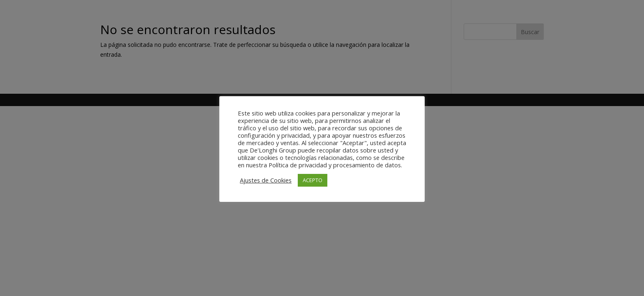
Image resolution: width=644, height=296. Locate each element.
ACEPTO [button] (313, 180)
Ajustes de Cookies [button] (266, 180)
